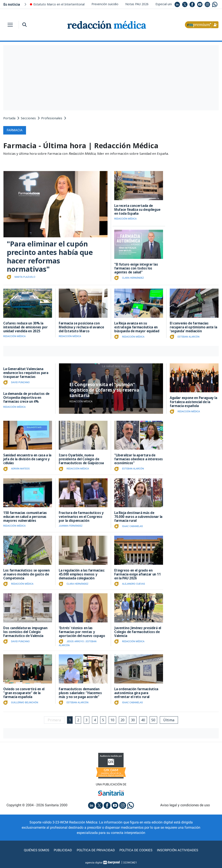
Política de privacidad (95, 850)
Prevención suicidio (105, 4)
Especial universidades (171, 4)
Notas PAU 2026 (137, 4)
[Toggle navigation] (10, 25)
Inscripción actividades (180, 850)
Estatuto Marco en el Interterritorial (59, 4)
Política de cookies (137, 850)
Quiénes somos (34, 850)
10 (113, 720)
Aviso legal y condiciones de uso (185, 805)
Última (170, 720)
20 (123, 720)
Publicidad (61, 850)
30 (133, 720)
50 (154, 720)
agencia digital (94, 862)
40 (144, 720)
